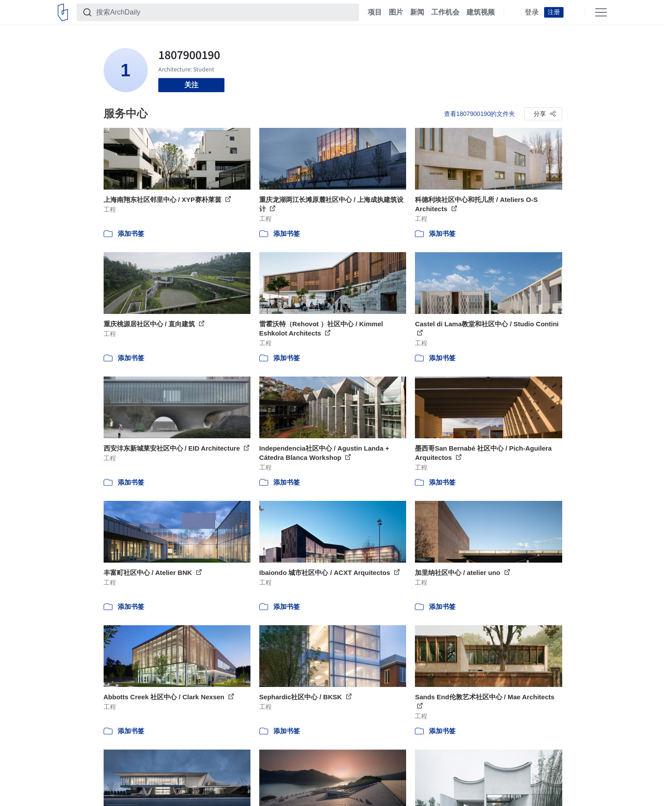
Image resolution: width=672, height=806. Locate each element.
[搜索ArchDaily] (225, 12)
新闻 (417, 12)
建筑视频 (481, 12)
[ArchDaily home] (63, 12)
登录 (532, 12)
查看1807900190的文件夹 (480, 114)
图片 (396, 12)
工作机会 (445, 12)
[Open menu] (601, 12)
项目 (375, 12)
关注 (191, 85)
